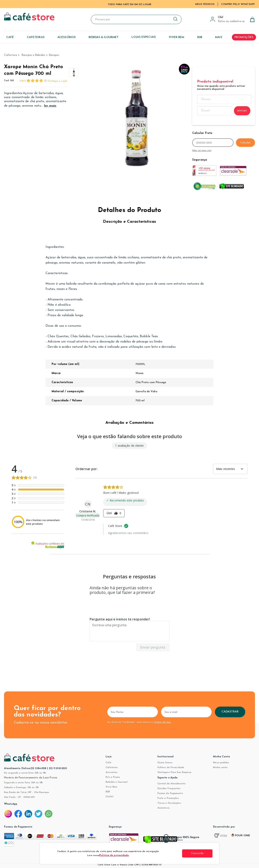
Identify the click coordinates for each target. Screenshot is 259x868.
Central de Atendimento (171, 784)
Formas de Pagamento (170, 793)
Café (108, 763)
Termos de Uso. (162, 722)
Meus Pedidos (205, 4)
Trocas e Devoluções (169, 803)
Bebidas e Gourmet (117, 782)
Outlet (110, 797)
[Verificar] (160, 840)
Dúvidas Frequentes (169, 789)
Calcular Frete (202, 133)
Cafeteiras (112, 767)
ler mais (50, 106)
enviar (242, 111)
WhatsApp (11, 804)
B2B (108, 792)
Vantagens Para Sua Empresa (174, 772)
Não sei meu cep (202, 150)
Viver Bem (111, 787)
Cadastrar (230, 712)
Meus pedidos (221, 763)
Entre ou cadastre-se (231, 21)
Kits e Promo (113, 777)
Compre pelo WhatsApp (238, 4)
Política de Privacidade (171, 767)
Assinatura (163, 808)
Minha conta (220, 767)
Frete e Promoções (168, 798)
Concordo (197, 853)
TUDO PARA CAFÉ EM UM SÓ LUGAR (129, 4)
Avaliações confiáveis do (48, 545)
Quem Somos (165, 763)
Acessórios (111, 772)
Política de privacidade (114, 855)
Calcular (245, 143)
